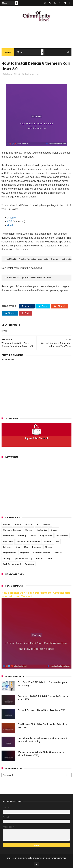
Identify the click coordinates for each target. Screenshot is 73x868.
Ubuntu (40, 558)
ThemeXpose (24, 858)
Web (50, 558)
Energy (54, 530)
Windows (30, 564)
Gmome (11, 218)
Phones (49, 547)
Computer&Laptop (12, 530)
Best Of (47, 524)
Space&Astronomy (23, 558)
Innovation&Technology (28, 541)
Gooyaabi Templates (56, 858)
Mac (26, 547)
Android (7, 524)
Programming (10, 553)
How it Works (62, 536)
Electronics (42, 530)
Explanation (9, 536)
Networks (37, 547)
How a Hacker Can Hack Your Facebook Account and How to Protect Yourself (36, 595)
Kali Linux (29, 74)
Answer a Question (23, 524)
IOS (57, 541)
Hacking (22, 536)
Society (7, 558)
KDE (10, 221)
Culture (29, 530)
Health (33, 536)
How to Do (8, 541)
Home (8, 52)
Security (58, 553)
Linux (37, 74)
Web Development (12, 564)
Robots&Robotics (42, 553)
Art (38, 524)
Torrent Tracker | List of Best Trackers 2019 (41, 710)
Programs (25, 553)
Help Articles (46, 536)
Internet (48, 541)
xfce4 (10, 225)
